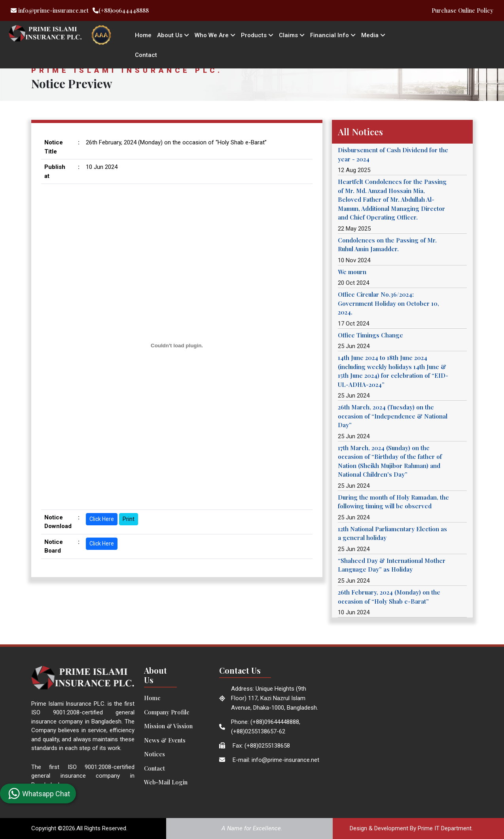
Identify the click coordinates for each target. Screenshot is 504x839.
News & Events (165, 740)
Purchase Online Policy (462, 10)
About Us (173, 35)
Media (373, 35)
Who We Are (215, 35)
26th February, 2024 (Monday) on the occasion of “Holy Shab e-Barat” (389, 597)
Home (143, 35)
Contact (146, 55)
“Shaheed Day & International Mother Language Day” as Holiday (392, 565)
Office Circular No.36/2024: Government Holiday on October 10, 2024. (388, 303)
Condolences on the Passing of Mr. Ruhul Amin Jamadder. (387, 245)
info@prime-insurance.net (50, 10)
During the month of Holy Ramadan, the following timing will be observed (393, 502)
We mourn (352, 272)
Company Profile (167, 712)
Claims (292, 35)
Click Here (102, 519)
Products (257, 35)
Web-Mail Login (166, 782)
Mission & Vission (168, 726)
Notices (154, 754)
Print (129, 519)
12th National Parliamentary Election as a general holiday (392, 533)
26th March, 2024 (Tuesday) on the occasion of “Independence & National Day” (393, 416)
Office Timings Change (370, 335)
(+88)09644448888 (121, 10)
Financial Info (333, 35)
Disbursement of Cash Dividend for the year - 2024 (393, 154)
